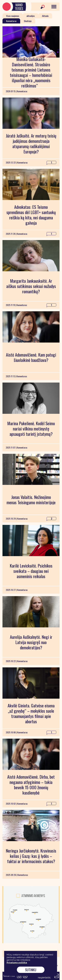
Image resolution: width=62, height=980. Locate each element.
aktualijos (31, 16)
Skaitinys (28, 21)
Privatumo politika (17, 963)
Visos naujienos (13, 16)
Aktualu (45, 16)
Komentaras (11, 21)
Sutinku (31, 970)
